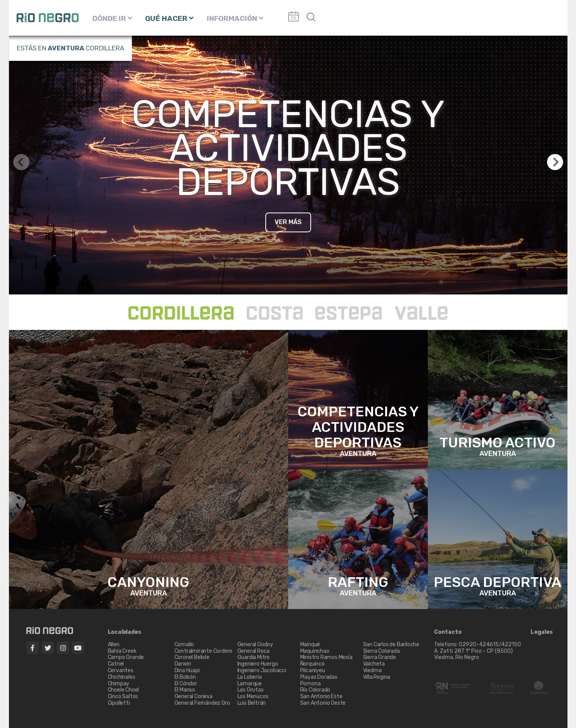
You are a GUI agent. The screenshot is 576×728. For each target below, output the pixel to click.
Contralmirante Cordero (204, 651)
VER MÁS (288, 222)
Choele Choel (124, 690)
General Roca (254, 651)
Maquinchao (315, 651)
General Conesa (194, 696)
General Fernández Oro (202, 703)
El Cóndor (186, 684)
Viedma (372, 670)
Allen (114, 644)
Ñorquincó (312, 664)
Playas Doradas (319, 677)
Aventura (66, 48)
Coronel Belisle (192, 657)
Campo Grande (126, 657)
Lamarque (250, 684)
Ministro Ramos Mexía (326, 657)
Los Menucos (253, 696)
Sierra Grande (380, 657)
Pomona (310, 684)
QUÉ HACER (169, 18)
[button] (555, 162)
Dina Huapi (187, 670)
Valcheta (374, 664)
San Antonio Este (321, 696)
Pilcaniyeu (313, 670)
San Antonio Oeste (323, 703)
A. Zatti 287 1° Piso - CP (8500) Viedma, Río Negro (474, 654)
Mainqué (310, 644)
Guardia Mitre (253, 657)
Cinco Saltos (123, 696)
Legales (542, 632)
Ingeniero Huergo (258, 664)
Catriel (116, 664)
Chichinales (122, 677)
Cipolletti (119, 703)
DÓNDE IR (112, 18)
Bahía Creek (122, 651)
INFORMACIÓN (235, 18)
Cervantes (121, 670)
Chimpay (119, 684)
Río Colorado (315, 690)
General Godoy (255, 644)
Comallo (184, 644)
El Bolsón (185, 677)
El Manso (185, 690)
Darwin (183, 664)
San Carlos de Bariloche (391, 644)
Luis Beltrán (252, 703)
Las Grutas (251, 690)
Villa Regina (377, 677)
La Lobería (250, 677)
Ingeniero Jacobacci (262, 670)
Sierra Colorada (381, 651)
